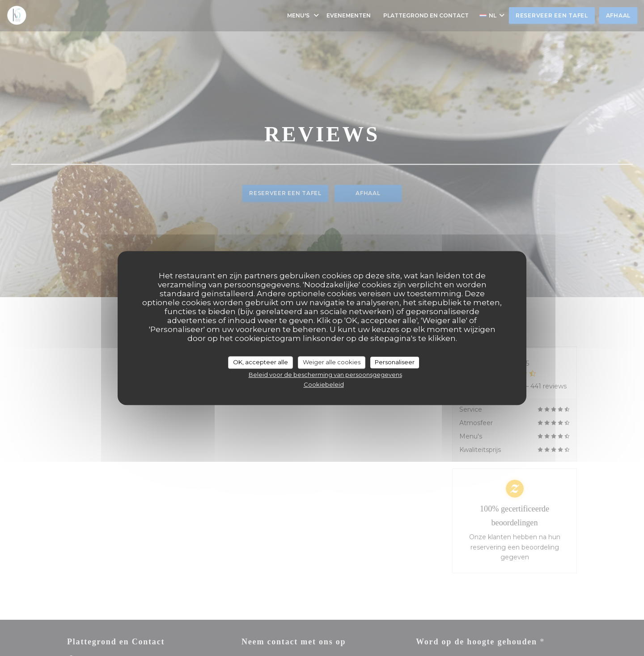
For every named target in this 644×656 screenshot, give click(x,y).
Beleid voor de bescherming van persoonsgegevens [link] (325, 375)
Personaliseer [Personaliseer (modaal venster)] (395, 362)
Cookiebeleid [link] (324, 384)
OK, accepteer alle (261, 362)
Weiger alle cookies (332, 362)
